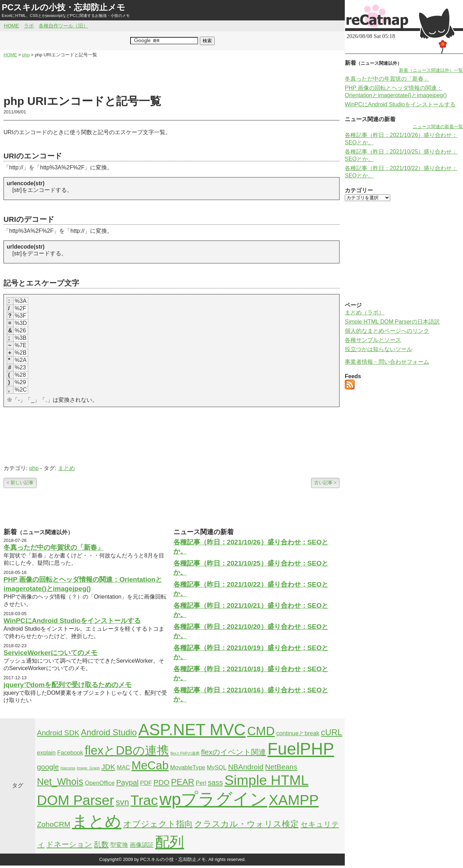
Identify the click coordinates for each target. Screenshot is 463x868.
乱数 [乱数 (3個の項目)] (101, 844)
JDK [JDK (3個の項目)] (108, 767)
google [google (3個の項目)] (48, 767)
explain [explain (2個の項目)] (46, 753)
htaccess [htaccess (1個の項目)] (68, 768)
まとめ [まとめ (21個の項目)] (97, 821)
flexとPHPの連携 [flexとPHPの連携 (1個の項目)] (185, 753)
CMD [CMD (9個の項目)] (261, 731)
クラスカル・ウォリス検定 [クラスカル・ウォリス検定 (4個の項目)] (246, 824)
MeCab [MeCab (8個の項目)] (150, 765)
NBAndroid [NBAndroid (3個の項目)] (246, 767)
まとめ (66, 468)
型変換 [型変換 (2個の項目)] (119, 845)
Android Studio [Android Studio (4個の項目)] (109, 732)
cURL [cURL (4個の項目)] (332, 732)
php (34, 468)
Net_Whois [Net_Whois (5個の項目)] (60, 782)
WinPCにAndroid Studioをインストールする (72, 621)
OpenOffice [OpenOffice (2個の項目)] (100, 783)
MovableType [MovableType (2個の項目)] (188, 767)
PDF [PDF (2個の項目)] (146, 783)
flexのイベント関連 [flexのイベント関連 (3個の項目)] (233, 752)
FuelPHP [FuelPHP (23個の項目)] (301, 749)
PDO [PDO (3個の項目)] (161, 782)
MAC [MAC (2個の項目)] (123, 767)
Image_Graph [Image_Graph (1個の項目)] (88, 768)
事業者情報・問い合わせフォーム (387, 362)
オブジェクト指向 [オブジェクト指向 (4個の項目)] (158, 824)
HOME (11, 26)
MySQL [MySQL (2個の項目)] (217, 767)
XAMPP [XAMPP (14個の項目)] (294, 800)
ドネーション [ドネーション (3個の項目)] (69, 844)
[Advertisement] (172, 76)
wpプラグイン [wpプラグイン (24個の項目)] (213, 799)
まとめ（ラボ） (364, 313)
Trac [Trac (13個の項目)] (144, 800)
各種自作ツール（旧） (63, 26)
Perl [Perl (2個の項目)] (201, 783)
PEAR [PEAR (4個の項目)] (183, 782)
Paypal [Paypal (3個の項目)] (127, 782)
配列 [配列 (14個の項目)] (170, 842)
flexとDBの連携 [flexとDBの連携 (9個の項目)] (127, 750)
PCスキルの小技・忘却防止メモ (64, 7)
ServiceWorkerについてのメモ (50, 653)
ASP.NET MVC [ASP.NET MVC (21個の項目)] (192, 730)
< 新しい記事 (20, 483)
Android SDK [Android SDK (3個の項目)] (58, 733)
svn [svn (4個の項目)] (122, 802)
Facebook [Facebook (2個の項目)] (70, 753)
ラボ (29, 26)
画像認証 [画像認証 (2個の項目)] (142, 845)
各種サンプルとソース (373, 340)
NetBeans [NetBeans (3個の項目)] (281, 767)
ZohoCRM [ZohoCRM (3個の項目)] (54, 824)
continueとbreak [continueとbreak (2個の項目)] (298, 733)
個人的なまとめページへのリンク (387, 331)
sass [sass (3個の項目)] (215, 782)
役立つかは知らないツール (379, 349)
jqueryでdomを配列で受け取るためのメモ (68, 685)
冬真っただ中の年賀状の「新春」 (54, 547)
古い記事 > (325, 483)
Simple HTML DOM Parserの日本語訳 (392, 322)
